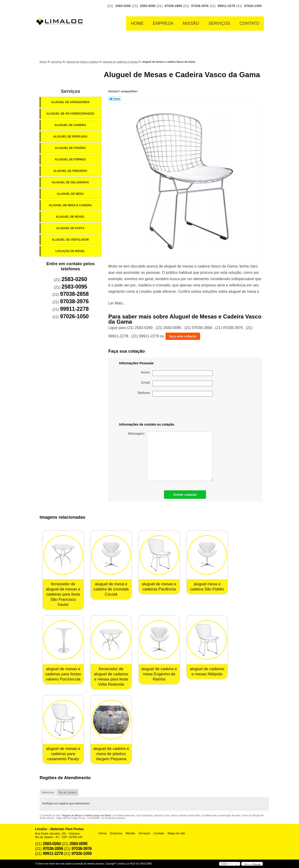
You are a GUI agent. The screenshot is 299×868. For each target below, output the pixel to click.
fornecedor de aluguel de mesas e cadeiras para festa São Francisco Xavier (63, 594)
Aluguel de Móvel (71, 217)
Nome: (177, 373)
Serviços (219, 23)
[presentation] (180, 410)
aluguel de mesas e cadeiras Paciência (159, 587)
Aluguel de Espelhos (71, 137)
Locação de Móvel (71, 251)
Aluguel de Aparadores (71, 102)
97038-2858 (173, 6)
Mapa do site (176, 833)
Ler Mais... (117, 303)
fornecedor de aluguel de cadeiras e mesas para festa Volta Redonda (111, 677)
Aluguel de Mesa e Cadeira (71, 205)
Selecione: (48, 792)
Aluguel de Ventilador (71, 240)
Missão (191, 23)
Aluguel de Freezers (71, 171)
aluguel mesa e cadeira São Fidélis (207, 587)
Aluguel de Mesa (71, 194)
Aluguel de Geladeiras (71, 182)
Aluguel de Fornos (71, 159)
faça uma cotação (183, 336)
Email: (177, 383)
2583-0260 (123, 6)
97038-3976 (200, 6)
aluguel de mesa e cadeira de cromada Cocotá (111, 589)
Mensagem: (170, 456)
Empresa (163, 23)
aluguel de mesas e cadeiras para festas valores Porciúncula (63, 674)
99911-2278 (226, 6)
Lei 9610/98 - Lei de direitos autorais (106, 818)
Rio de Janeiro (68, 792)
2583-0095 (148, 6)
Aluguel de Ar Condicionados (71, 114)
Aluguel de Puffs (71, 228)
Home (137, 23)
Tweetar (115, 99)
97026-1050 (253, 6)
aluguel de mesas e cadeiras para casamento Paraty (63, 754)
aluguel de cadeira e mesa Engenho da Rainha (159, 674)
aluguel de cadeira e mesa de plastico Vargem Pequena (111, 754)
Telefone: (175, 394)
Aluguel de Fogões (71, 148)
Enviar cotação (185, 495)
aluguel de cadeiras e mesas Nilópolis (207, 671)
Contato (249, 23)
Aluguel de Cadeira (71, 125)
